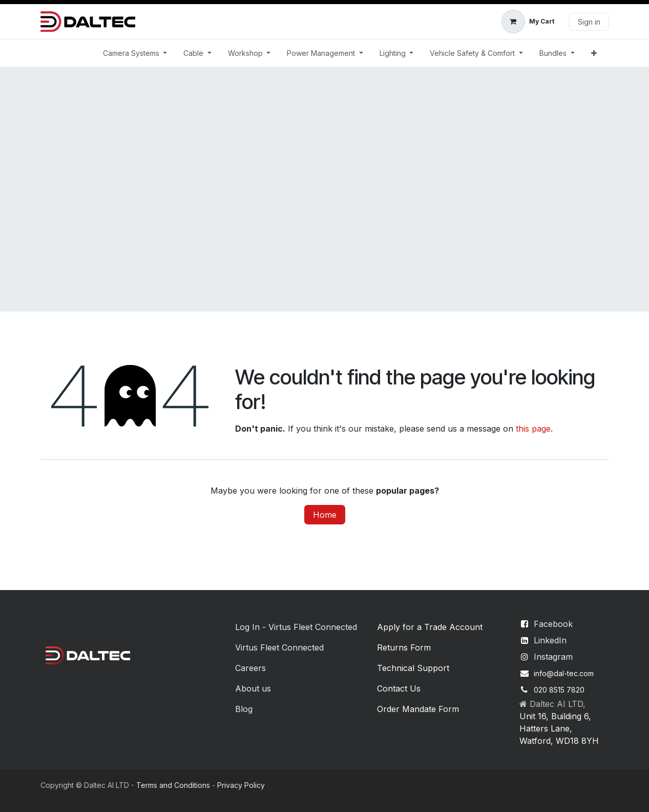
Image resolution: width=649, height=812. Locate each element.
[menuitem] (135, 53)
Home (325, 515)
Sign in (589, 22)
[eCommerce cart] (528, 22)
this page (533, 429)
